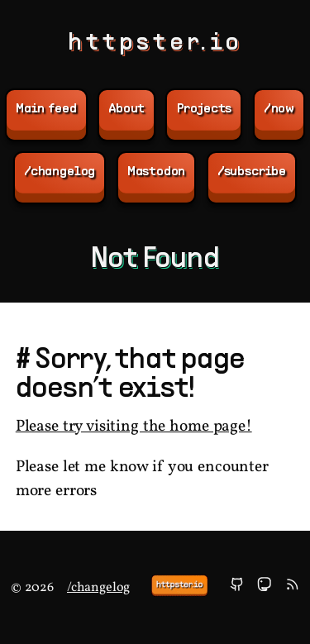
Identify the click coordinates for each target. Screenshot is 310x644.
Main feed (46, 109)
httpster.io (155, 43)
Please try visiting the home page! (134, 427)
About (126, 109)
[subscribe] (292, 587)
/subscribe (252, 172)
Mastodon (157, 172)
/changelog (60, 172)
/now (279, 109)
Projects (205, 109)
